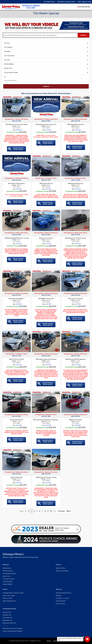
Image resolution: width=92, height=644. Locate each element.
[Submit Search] (83, 35)
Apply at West (61, 566)
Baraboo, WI (7, 612)
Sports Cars (7, 575)
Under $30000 (8, 583)
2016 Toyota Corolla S (46, 236)
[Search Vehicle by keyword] (40, 35)
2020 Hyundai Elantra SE (75, 182)
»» (55, 509)
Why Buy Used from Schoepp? (13, 628)
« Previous (61, 509)
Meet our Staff (8, 597)
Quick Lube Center (9, 595)
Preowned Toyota (9, 577)
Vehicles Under (31, 7)
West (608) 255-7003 (84, 2)
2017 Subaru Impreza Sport (16, 182)
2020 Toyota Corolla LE (17, 357)
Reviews (59, 595)
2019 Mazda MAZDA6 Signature (76, 357)
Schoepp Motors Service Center (13, 592)
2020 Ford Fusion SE (75, 418)
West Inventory (8, 569)
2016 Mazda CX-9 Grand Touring (75, 236)
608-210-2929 (16, 119)
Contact (67, 597)
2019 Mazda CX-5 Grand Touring (46, 476)
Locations (59, 597)
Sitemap (49, 641)
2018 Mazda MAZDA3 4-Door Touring (17, 236)
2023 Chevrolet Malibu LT (17, 297)
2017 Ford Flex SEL (16, 476)
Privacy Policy (61, 603)
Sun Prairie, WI (7, 617)
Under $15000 (8, 580)
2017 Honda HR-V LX (16, 418)
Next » (69, 509)
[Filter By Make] (46, 51)
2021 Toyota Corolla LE (75, 297)
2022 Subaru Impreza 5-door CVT (46, 123)
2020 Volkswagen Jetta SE (75, 123)
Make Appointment (9, 600)
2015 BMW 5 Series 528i (46, 297)
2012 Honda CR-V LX (46, 182)
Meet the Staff (61, 600)
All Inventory (7, 566)
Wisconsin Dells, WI (9, 623)
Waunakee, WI (7, 620)
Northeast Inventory (9, 572)
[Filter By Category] (46, 47)
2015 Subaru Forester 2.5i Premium (17, 123)
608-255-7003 (46, 178)
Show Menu (84, 7)
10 (51, 509)
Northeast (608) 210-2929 (65, 2)
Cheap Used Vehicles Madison (13, 631)
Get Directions (48, 2)
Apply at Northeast (62, 569)
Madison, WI (7, 614)
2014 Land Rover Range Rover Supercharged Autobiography (46, 418)
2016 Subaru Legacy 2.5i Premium (46, 357)
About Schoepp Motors (64, 592)
